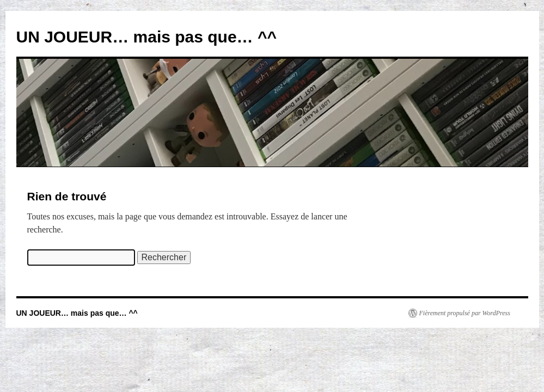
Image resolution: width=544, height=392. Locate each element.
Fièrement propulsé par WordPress (465, 313)
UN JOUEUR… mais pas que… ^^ (146, 37)
